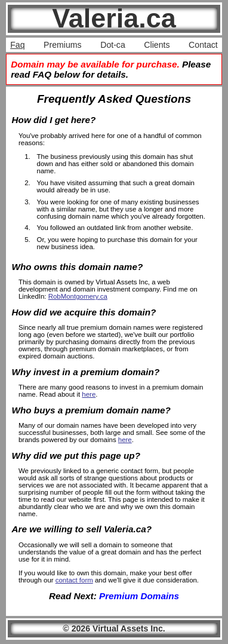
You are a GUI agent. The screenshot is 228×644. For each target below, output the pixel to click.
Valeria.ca (114, 18)
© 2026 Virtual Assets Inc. (114, 628)
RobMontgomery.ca (78, 296)
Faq (17, 45)
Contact (203, 45)
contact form (74, 580)
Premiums (63, 45)
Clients (157, 45)
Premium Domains (139, 596)
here (89, 394)
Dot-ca (113, 45)
